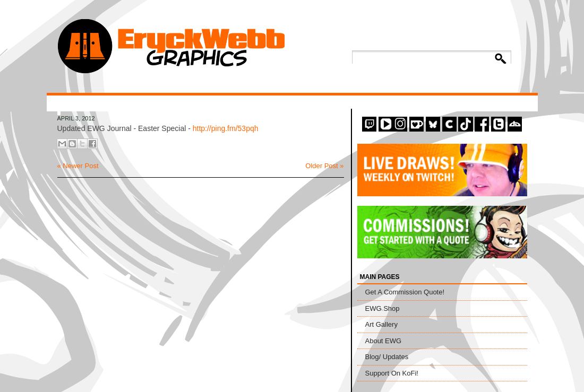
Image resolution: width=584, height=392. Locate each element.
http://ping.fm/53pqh (226, 128)
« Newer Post (78, 166)
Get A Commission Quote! (405, 292)
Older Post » (324, 166)
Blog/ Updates (387, 357)
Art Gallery (381, 324)
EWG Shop (383, 308)
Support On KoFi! (392, 373)
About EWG (384, 341)
